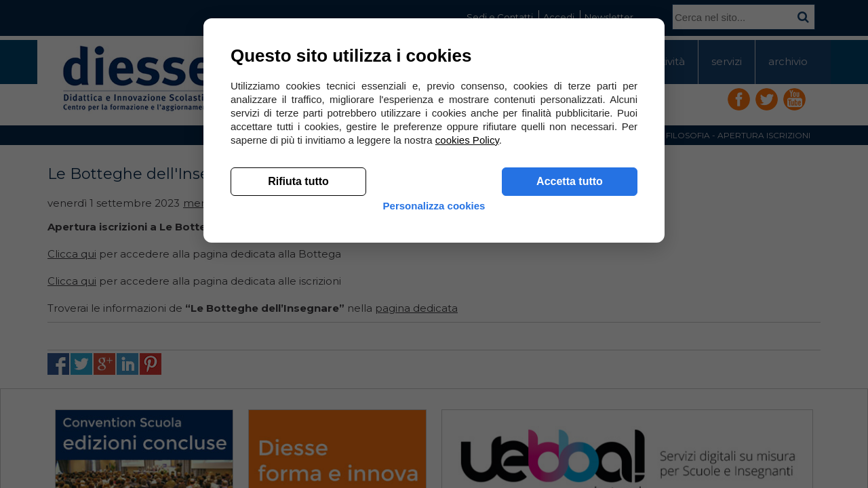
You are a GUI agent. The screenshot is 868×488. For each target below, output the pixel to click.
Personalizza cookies (434, 415)
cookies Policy (467, 339)
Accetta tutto (570, 380)
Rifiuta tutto (298, 380)
